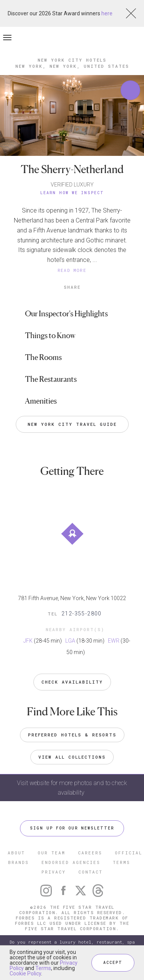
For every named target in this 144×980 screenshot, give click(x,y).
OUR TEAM (51, 853)
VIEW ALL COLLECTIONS (72, 757)
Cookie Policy (25, 973)
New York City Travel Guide (72, 424)
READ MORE (72, 270)
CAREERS (90, 853)
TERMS (122, 862)
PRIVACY (54, 872)
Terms (43, 968)
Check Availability (72, 682)
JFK (28, 641)
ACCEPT (113, 963)
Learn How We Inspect (72, 193)
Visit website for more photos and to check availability (72, 788)
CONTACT (90, 872)
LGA (70, 641)
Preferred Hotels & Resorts (72, 735)
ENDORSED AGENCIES (71, 862)
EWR (114, 641)
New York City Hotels (72, 60)
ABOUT (16, 853)
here (107, 13)
